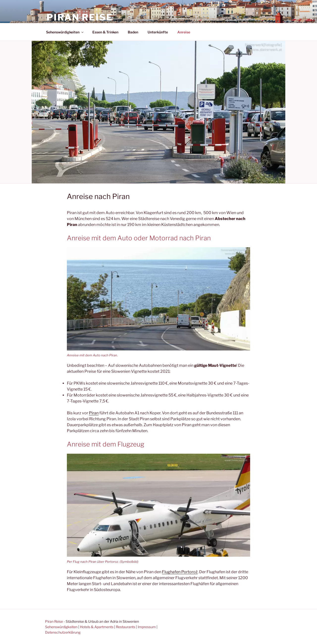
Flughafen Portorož (180, 572)
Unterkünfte (158, 32)
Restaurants (126, 627)
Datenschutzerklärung (63, 632)
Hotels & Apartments (97, 627)
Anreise (184, 32)
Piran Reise (80, 17)
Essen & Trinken (105, 32)
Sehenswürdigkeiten (65, 32)
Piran (94, 413)
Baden (133, 32)
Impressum (147, 627)
